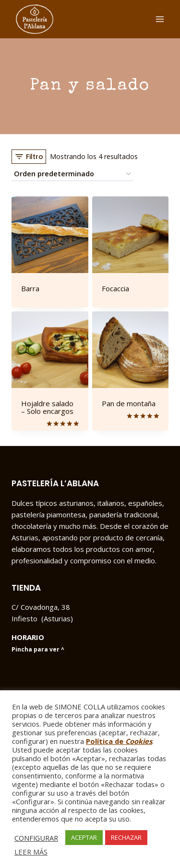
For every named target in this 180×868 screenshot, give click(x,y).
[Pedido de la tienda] (72, 174)
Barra (30, 288)
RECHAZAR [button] (126, 837)
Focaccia (115, 288)
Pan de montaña (129, 403)
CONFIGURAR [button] (36, 838)
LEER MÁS (31, 852)
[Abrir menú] (160, 19)
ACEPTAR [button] (84, 837)
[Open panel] (29, 157)
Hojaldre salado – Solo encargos (47, 407)
